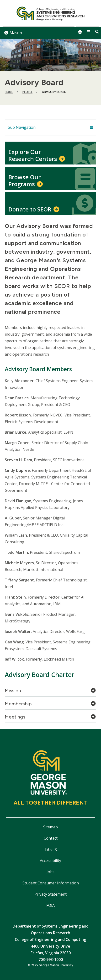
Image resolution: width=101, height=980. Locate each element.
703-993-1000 (51, 959)
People (27, 92)
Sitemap (50, 827)
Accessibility (50, 861)
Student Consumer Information (51, 883)
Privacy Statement (50, 894)
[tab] (50, 692)
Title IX (51, 849)
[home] (80, 32)
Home (9, 92)
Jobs (50, 872)
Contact (51, 838)
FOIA (50, 905)
